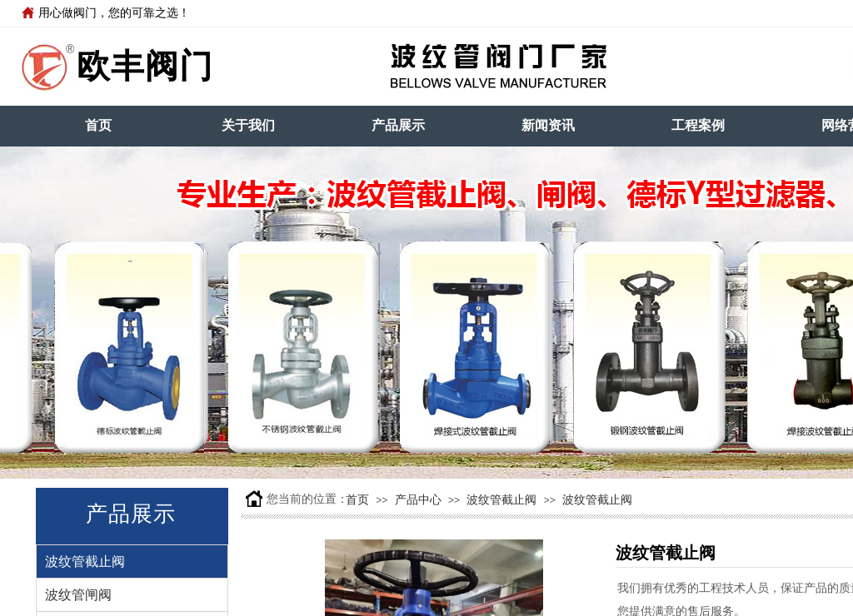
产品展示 (398, 125)
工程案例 (698, 125)
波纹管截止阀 (501, 500)
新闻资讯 (548, 125)
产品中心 (418, 500)
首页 (98, 125)
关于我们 (248, 125)
